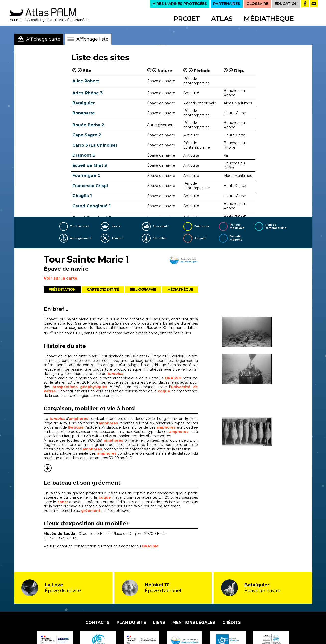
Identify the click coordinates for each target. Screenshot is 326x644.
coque (165, 391)
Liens (159, 622)
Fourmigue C (86, 175)
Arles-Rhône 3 (88, 93)
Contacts (97, 622)
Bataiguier (84, 103)
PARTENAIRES (227, 4)
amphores (79, 419)
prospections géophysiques (80, 387)
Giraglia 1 (82, 196)
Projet (187, 19)
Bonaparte (84, 113)
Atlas (222, 19)
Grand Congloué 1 (92, 206)
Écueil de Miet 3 (90, 165)
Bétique (76, 427)
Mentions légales (194, 622)
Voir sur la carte (61, 278)
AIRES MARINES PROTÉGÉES (180, 4)
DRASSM (173, 378)
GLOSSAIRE (257, 4)
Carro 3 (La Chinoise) (95, 145)
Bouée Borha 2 (88, 125)
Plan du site (131, 622)
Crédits (232, 622)
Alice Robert (86, 81)
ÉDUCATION (286, 4)
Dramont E (84, 155)
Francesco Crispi (90, 186)
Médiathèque (269, 19)
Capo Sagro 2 (87, 135)
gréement (91, 511)
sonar (63, 502)
